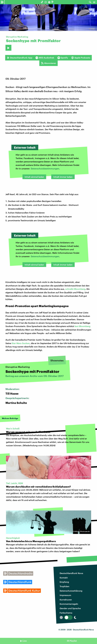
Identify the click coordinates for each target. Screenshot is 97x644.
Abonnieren (48, 63)
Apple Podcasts (81, 58)
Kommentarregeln (69, 604)
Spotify (63, 58)
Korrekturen (66, 600)
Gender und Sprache (70, 608)
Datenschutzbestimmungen (45, 168)
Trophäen (64, 586)
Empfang (64, 582)
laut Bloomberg (82, 326)
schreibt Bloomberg (75, 289)
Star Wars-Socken (21, 343)
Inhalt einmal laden (34, 177)
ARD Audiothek (45, 58)
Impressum (65, 595)
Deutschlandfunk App (20, 58)
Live (25, 641)
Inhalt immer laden (63, 177)
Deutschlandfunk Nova (71, 573)
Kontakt (64, 578)
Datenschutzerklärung (71, 591)
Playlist (73, 641)
